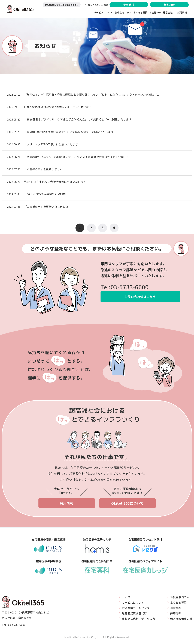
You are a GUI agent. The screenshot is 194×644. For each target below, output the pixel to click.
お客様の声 (155, 12)
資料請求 (128, 5)
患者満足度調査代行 (134, 614)
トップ (126, 598)
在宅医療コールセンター (137, 609)
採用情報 (182, 12)
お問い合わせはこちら (140, 297)
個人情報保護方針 (181, 620)
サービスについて (104, 12)
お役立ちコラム (123, 12)
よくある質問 (140, 12)
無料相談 (169, 5)
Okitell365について (127, 504)
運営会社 (170, 12)
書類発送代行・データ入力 (139, 620)
